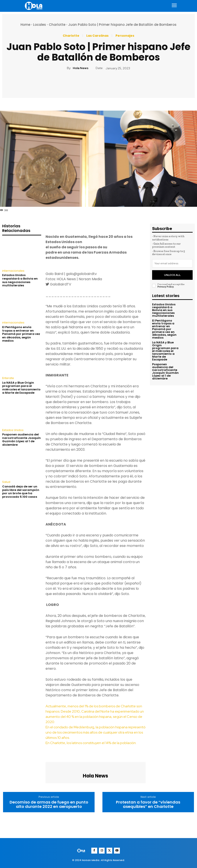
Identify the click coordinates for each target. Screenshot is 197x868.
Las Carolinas (97, 36)
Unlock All (172, 274)
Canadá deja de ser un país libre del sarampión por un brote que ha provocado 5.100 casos (21, 491)
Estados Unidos (13, 430)
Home (25, 25)
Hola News (81, 68)
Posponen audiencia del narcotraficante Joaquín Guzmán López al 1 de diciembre (21, 439)
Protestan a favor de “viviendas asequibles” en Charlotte (148, 804)
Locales (40, 25)
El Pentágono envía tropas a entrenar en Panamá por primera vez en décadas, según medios (21, 334)
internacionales (13, 271)
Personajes (125, 36)
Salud (6, 482)
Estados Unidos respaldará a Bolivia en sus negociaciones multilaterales (20, 280)
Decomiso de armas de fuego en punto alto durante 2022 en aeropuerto (49, 804)
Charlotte (57, 25)
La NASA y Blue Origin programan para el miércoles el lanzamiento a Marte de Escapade (21, 387)
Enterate (8, 378)
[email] (172, 263)
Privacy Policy (165, 285)
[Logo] (34, 6)
